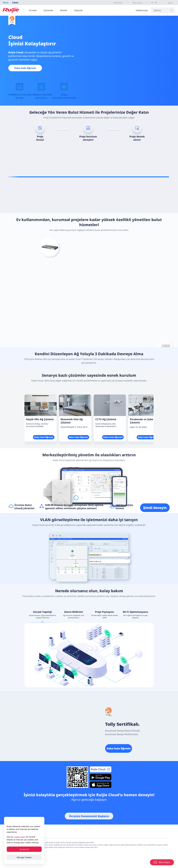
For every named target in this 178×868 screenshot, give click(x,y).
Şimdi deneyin (155, 508)
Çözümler (48, 10)
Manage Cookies (24, 857)
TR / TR (154, 3)
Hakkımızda (142, 10)
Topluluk (78, 10)
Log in (170, 3)
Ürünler (33, 10)
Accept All (24, 849)
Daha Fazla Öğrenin (25, 68)
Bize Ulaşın (138, 3)
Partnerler (118, 3)
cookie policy (20, 837)
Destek (64, 10)
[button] (147, 389)
